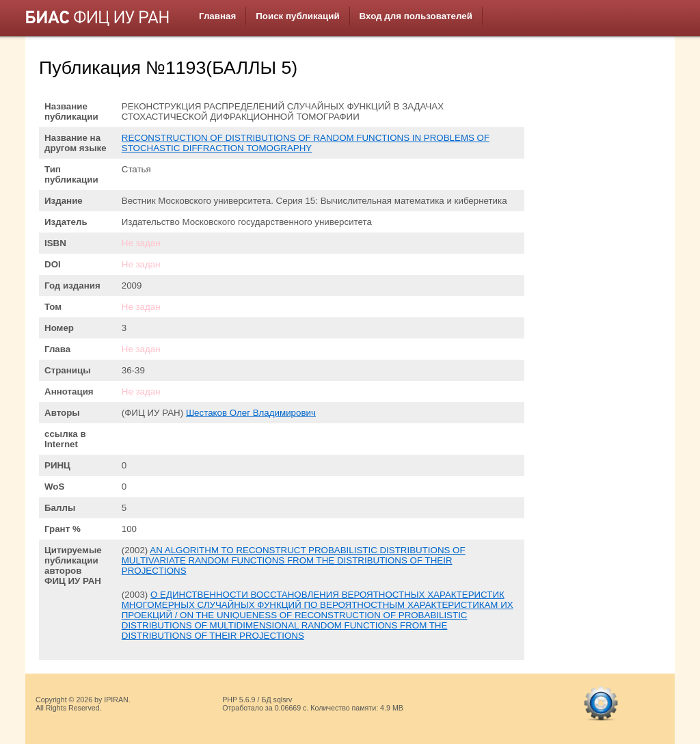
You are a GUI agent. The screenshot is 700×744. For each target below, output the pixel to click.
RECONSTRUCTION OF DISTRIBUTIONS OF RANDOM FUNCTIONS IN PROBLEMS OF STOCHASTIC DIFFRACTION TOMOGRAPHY (306, 143)
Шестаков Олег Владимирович (251, 413)
